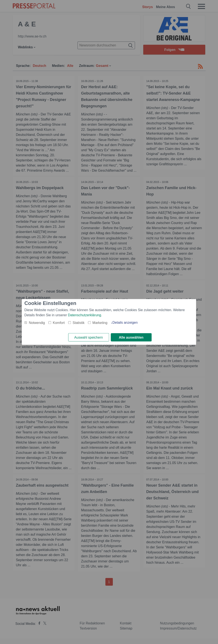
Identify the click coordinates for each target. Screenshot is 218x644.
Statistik (79, 323)
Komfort (59, 323)
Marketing (100, 323)
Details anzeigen (125, 323)
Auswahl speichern (89, 337)
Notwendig (37, 323)
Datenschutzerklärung (85, 315)
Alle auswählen (131, 337)
